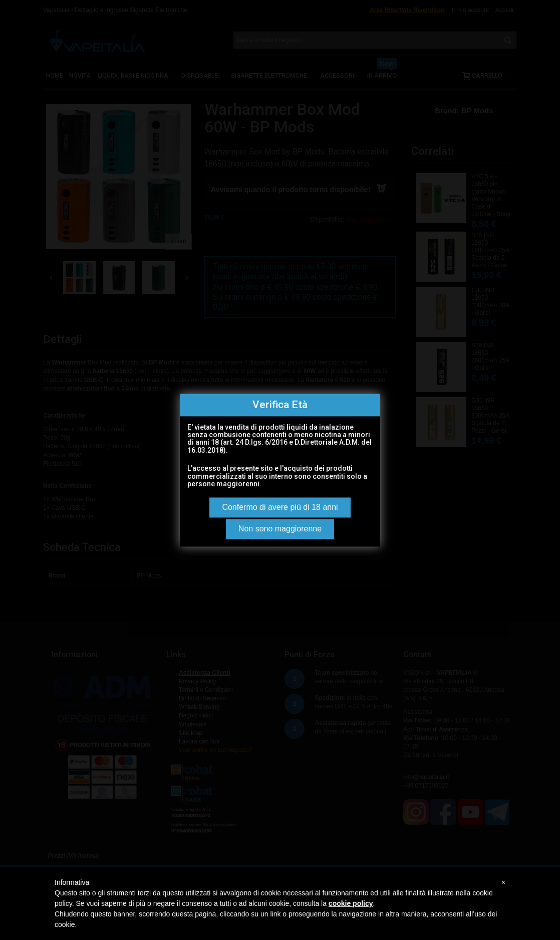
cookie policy (351, 903)
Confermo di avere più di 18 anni (280, 507)
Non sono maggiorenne (280, 529)
